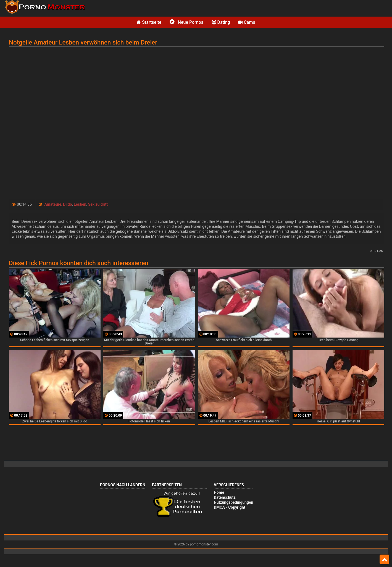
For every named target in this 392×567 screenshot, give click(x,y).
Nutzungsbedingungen (233, 502)
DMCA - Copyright (230, 507)
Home (219, 492)
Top (384, 560)
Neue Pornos (186, 22)
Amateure (53, 204)
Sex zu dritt (98, 204)
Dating (221, 22)
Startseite (149, 22)
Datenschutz (225, 497)
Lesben (80, 204)
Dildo (67, 204)
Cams (247, 22)
